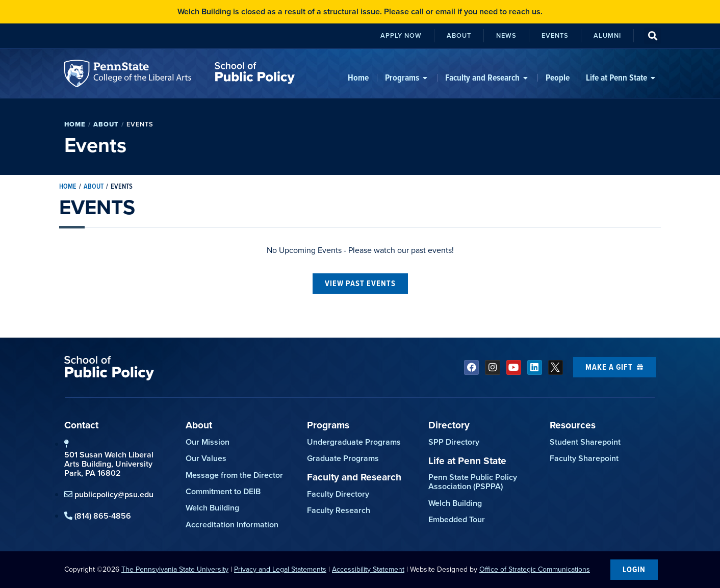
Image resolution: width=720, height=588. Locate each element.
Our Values (206, 458)
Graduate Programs (343, 458)
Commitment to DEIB (223, 491)
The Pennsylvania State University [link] (175, 569)
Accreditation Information (232, 525)
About (106, 124)
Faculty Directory (338, 494)
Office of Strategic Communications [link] (535, 569)
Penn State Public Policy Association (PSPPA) (473, 482)
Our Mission (208, 442)
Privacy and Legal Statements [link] (280, 569)
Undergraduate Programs (354, 442)
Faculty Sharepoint (584, 458)
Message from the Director (234, 475)
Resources (573, 425)
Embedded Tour (457, 519)
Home (75, 124)
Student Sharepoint (585, 442)
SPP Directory (454, 442)
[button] (652, 36)
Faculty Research (339, 510)
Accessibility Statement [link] (368, 569)
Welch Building (212, 508)
